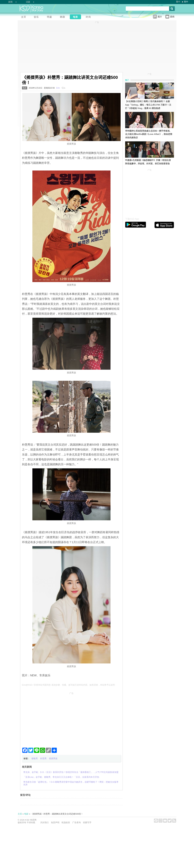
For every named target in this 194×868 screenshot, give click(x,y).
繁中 (178, 2)
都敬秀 (35, 758)
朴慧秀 (43, 758)
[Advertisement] (71, 719)
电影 (25, 88)
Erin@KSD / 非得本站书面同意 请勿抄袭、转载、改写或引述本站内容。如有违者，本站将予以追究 (69, 685)
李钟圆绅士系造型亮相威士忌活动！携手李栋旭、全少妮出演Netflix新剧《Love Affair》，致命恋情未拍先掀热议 (149, 134)
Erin (58, 88)
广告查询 (76, 822)
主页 (20, 814)
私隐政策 (66, 822)
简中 (186, 2)
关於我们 (44, 822)
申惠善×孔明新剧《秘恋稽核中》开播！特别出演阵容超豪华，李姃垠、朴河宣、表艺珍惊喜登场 (148, 162)
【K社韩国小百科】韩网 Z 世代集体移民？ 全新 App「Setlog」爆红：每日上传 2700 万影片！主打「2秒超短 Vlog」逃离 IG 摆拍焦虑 (148, 105)
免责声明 (55, 822)
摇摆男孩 (53, 758)
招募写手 (87, 822)
